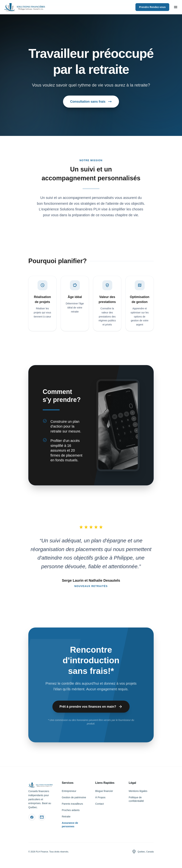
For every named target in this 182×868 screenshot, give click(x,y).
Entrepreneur (69, 791)
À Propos (100, 797)
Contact (99, 804)
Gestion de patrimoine (74, 797)
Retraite (66, 817)
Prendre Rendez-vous (152, 7)
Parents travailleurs (72, 804)
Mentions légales (138, 791)
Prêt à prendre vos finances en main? (91, 707)
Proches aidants (71, 810)
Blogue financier (104, 791)
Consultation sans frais (91, 102)
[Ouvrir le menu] (176, 7)
